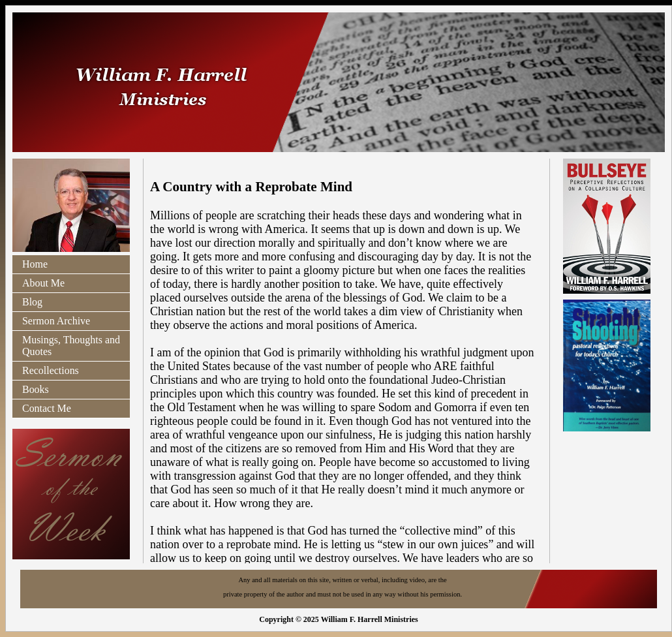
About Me (43, 283)
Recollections (51, 370)
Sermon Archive (56, 321)
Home (35, 264)
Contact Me (47, 408)
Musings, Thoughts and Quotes (71, 346)
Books (36, 389)
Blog (32, 302)
